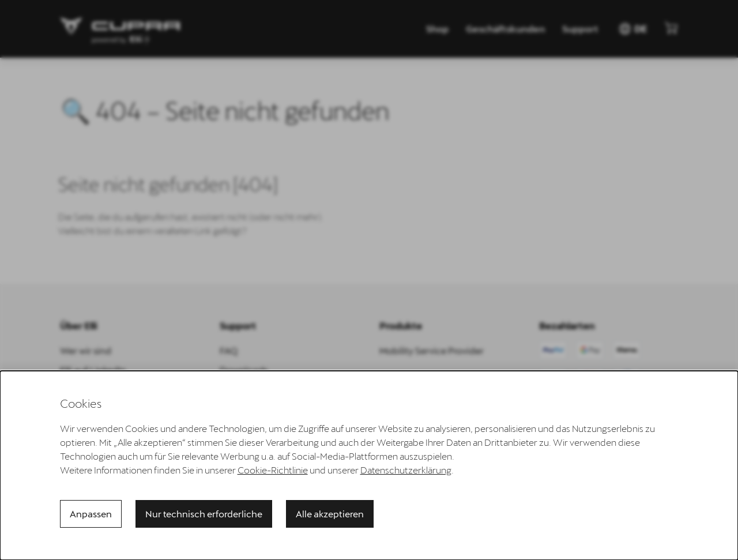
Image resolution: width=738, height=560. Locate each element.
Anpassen (91, 514)
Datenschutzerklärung (406, 470)
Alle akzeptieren (330, 514)
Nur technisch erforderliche (204, 514)
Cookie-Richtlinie (273, 470)
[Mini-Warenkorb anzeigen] (671, 28)
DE (632, 29)
